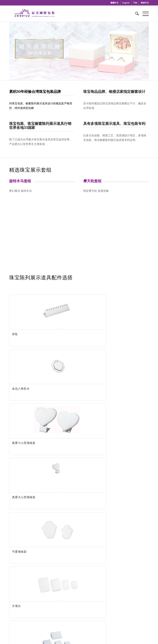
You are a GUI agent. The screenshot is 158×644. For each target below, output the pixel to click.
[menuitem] (115, 3)
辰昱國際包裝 (46, 563)
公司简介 (83, 597)
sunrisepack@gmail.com (43, 530)
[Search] (135, 14)
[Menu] (144, 14)
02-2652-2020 (115, 530)
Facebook (43, 556)
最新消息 (83, 601)
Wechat (115, 556)
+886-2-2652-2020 (29, 600)
